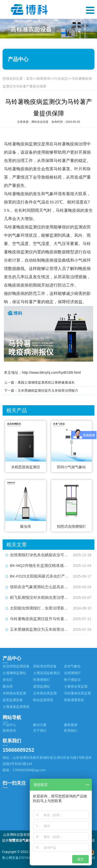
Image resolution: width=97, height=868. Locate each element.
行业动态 (61, 79)
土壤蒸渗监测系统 (16, 707)
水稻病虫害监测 (14, 693)
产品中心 (9, 725)
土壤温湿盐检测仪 (47, 673)
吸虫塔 (8, 686)
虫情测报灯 (72, 673)
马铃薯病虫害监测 (77, 693)
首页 (29, 79)
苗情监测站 (42, 686)
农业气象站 (72, 666)
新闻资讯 (43, 79)
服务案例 (71, 725)
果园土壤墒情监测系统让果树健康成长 (46, 382)
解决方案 (40, 725)
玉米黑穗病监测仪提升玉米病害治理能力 (48, 391)
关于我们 (40, 731)
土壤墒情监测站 (14, 673)
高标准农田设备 (45, 666)
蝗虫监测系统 (43, 700)
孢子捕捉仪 (72, 680)
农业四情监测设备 (16, 666)
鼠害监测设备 (13, 700)
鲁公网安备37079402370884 (24, 858)
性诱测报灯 (42, 680)
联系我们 (71, 731)
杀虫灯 (8, 680)
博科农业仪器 (40, 122)
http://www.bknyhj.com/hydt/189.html (51, 372)
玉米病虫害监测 (45, 693)
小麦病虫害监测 (76, 686)
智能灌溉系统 (74, 700)
